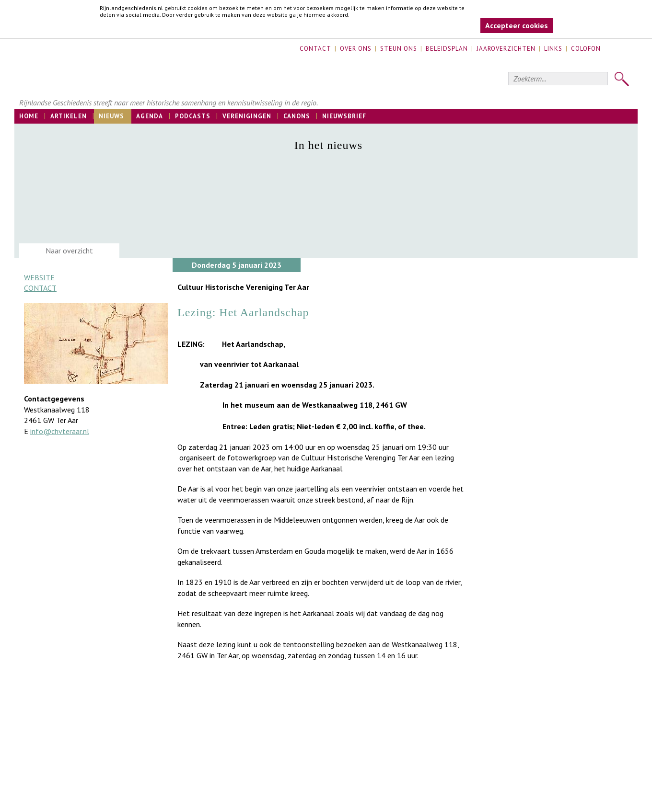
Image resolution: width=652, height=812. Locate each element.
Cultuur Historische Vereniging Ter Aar (243, 287)
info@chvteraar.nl (60, 431)
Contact (315, 49)
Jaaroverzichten (506, 49)
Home (29, 116)
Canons (297, 116)
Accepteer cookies (517, 25)
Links (553, 49)
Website (39, 277)
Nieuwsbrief (344, 116)
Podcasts (193, 116)
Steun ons (399, 49)
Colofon (586, 49)
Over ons (356, 49)
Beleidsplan (447, 49)
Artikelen (69, 116)
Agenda (150, 116)
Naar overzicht (69, 251)
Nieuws (111, 116)
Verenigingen (247, 116)
